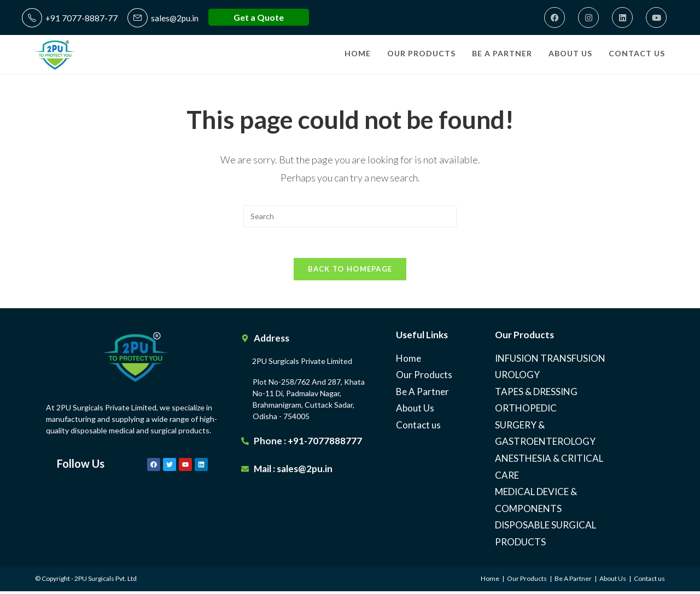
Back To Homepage (350, 272)
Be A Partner (422, 394)
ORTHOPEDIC (526, 411)
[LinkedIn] (622, 17)
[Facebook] (555, 17)
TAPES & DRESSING (536, 394)
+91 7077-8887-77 (70, 18)
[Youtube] (656, 17)
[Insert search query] (350, 216)
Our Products (424, 378)
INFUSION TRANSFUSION (550, 361)
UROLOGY (517, 378)
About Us (415, 411)
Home (409, 361)
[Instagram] (588, 17)
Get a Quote (260, 17)
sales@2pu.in (164, 18)
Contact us (418, 428)
